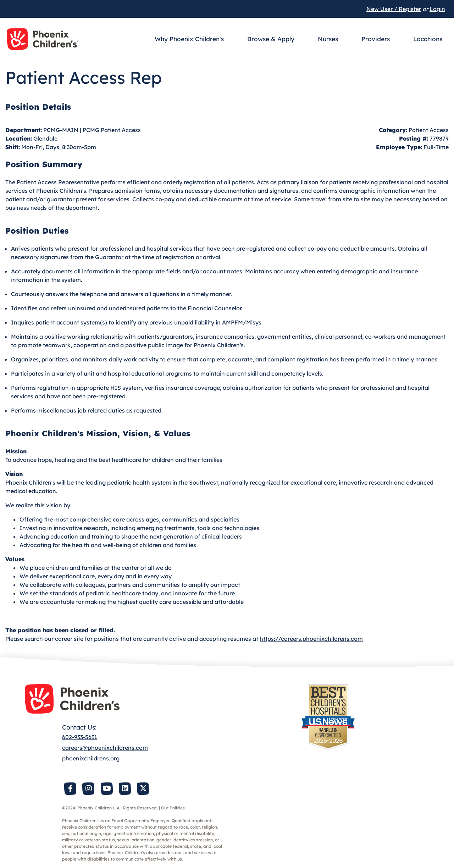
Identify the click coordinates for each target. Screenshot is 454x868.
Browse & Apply (271, 39)
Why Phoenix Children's (189, 39)
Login (437, 9)
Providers (376, 39)
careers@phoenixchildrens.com (105, 748)
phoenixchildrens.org (91, 758)
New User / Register (394, 9)
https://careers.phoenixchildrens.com (311, 639)
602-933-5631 (80, 737)
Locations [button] (428, 39)
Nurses (328, 39)
